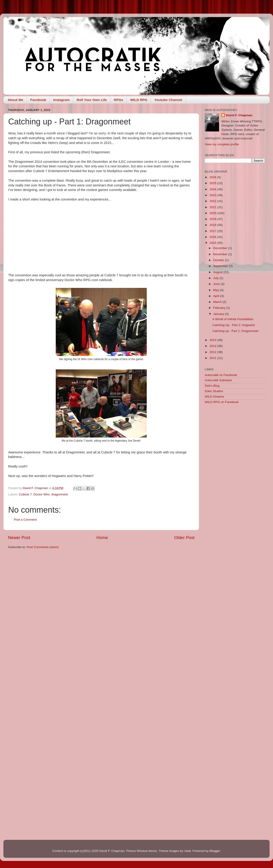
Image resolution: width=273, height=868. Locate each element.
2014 (213, 340)
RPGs (119, 100)
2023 (213, 195)
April (217, 296)
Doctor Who (42, 494)
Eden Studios (214, 391)
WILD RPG (139, 100)
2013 (213, 346)
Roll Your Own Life (92, 100)
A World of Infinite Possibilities (233, 319)
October (219, 260)
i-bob (187, 851)
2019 (213, 219)
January (219, 314)
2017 (213, 231)
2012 (213, 352)
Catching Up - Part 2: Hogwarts (234, 325)
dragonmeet (60, 494)
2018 (213, 225)
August (218, 272)
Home (102, 538)
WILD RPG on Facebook (222, 402)
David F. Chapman (239, 115)
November (221, 254)
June (217, 284)
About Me (15, 100)
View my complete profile (222, 144)
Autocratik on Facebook (221, 375)
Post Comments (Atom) (43, 547)
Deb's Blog (212, 386)
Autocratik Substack (218, 380)
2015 (213, 243)
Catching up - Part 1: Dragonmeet (235, 331)
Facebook (38, 100)
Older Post (184, 538)
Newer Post (19, 538)
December (221, 248)
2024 (213, 189)
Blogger (215, 851)
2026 (213, 177)
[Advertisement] (235, 480)
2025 (213, 183)
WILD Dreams (214, 397)
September (221, 266)
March (218, 302)
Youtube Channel (168, 100)
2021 (213, 207)
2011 (213, 358)
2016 (213, 237)
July (216, 278)
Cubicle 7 (25, 494)
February (220, 308)
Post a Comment (25, 520)
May (216, 290)
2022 (213, 201)
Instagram (61, 100)
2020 (213, 213)
